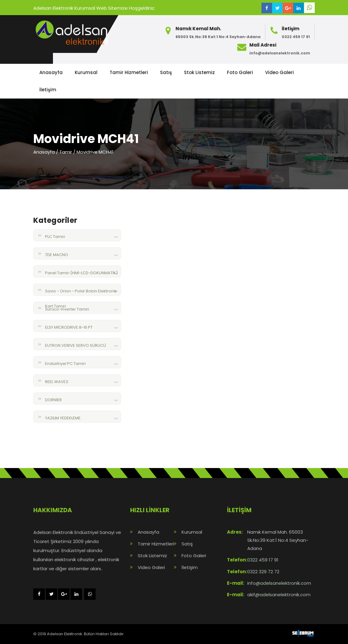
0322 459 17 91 (296, 37)
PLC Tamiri (55, 237)
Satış (166, 72)
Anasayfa (51, 72)
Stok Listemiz (199, 72)
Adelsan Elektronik (64, 634)
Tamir (66, 152)
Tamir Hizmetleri (129, 72)
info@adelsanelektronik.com (280, 53)
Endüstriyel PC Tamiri (65, 364)
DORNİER (53, 400)
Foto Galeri (240, 72)
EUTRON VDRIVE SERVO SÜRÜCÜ (76, 345)
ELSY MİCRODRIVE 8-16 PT (69, 327)
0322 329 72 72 (263, 572)
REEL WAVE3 (57, 382)
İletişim (48, 90)
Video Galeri (279, 72)
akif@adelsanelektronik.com (279, 595)
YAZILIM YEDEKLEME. (63, 418)
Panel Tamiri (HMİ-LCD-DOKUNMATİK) (81, 273)
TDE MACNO (57, 255)
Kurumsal (86, 72)
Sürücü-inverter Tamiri (67, 309)
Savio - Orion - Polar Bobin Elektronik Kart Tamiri (81, 293)
